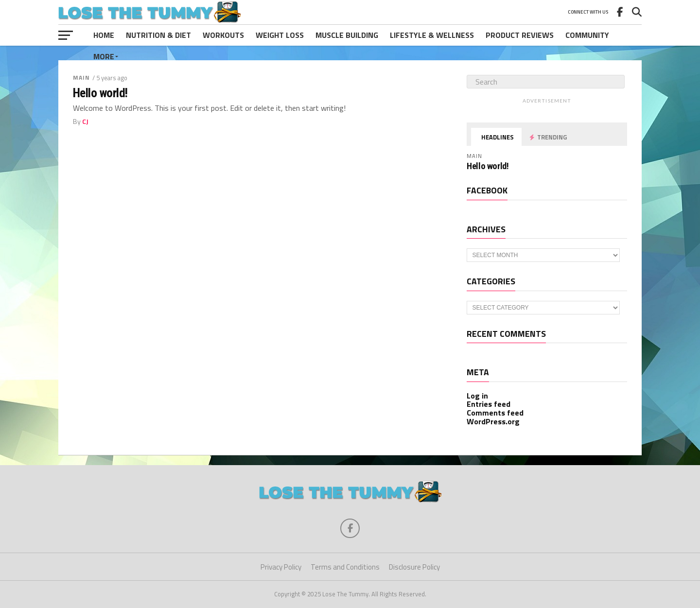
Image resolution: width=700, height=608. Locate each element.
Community (587, 35)
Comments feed (495, 413)
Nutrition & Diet (158, 35)
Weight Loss (280, 35)
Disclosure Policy (414, 567)
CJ (85, 122)
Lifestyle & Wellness (432, 35)
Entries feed (489, 404)
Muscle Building (347, 35)
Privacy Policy (281, 567)
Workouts (223, 35)
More (104, 56)
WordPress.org (493, 421)
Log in (477, 396)
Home (104, 35)
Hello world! (100, 93)
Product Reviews (520, 35)
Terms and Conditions (345, 567)
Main (81, 78)
